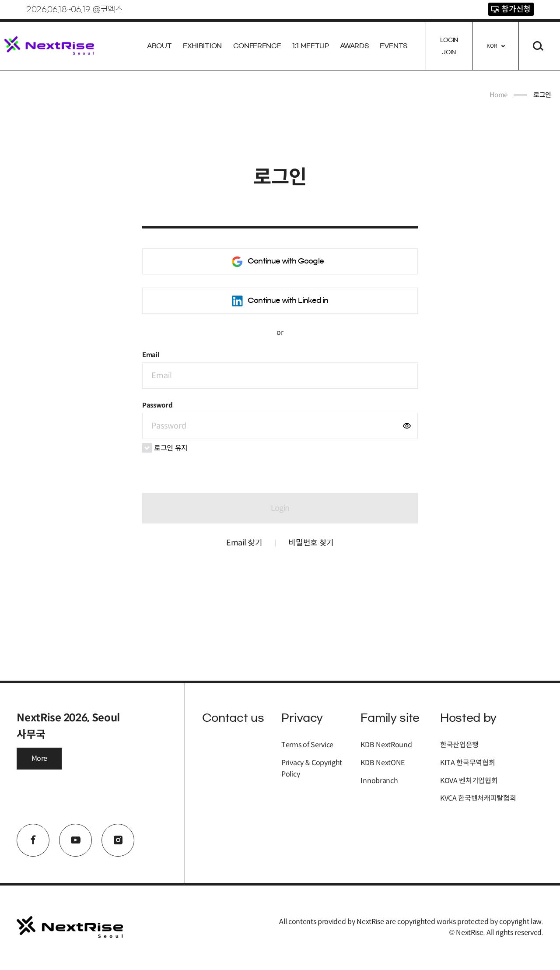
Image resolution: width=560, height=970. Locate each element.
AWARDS (354, 46)
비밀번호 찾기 (311, 543)
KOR (492, 46)
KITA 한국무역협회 (467, 763)
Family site (390, 718)
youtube (75, 840)
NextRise (49, 46)
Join (449, 52)
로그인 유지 (165, 448)
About (159, 46)
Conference (257, 46)
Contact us (233, 718)
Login (449, 40)
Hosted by (468, 718)
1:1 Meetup (311, 46)
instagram (118, 840)
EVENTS (394, 46)
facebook (33, 840)
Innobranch (379, 781)
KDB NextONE (382, 763)
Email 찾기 (244, 543)
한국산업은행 (459, 745)
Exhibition (202, 46)
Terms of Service (307, 745)
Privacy (302, 718)
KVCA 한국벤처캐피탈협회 (478, 798)
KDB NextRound (386, 745)
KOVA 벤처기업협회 (469, 781)
